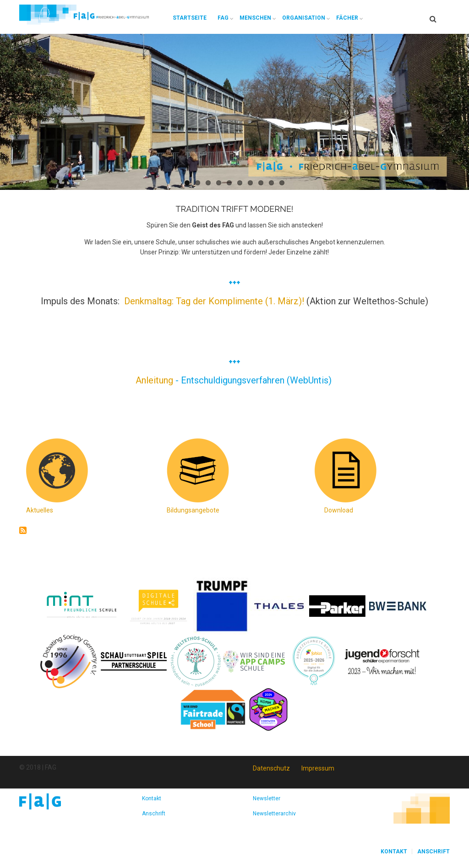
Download (339, 510)
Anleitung (155, 380)
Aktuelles (40, 510)
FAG (223, 18)
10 (282, 183)
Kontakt (152, 798)
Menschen (255, 18)
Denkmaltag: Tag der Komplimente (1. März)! (214, 301)
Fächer (347, 18)
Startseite (190, 18)
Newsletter (267, 798)
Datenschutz (271, 768)
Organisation (304, 18)
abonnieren (23, 530)
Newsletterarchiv (274, 814)
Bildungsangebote (193, 510)
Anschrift (154, 814)
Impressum (318, 768)
